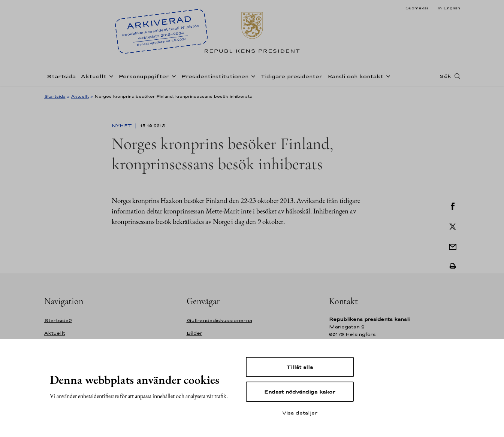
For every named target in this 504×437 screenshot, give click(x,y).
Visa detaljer (300, 413)
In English (449, 8)
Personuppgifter (144, 76)
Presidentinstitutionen (215, 76)
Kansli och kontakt (355, 76)
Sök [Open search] (445, 76)
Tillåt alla (300, 367)
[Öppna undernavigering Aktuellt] (110, 76)
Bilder (194, 333)
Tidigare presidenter (291, 76)
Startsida (61, 76)
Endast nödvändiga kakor (300, 392)
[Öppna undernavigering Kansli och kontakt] (387, 76)
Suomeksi (417, 8)
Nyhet (123, 126)
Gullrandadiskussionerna (219, 320)
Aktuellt (94, 76)
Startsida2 (58, 320)
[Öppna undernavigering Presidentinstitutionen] (252, 76)
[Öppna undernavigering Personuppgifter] (172, 76)
